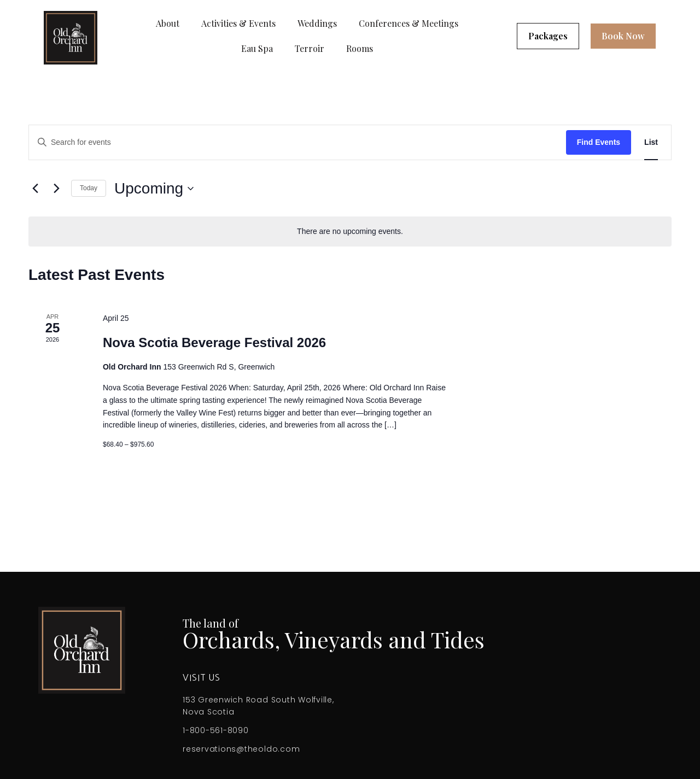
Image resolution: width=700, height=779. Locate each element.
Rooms (360, 48)
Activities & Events (238, 23)
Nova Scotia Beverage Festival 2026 (214, 342)
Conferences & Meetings (409, 23)
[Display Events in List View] (651, 142)
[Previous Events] (35, 189)
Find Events (599, 142)
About (168, 23)
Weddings (317, 23)
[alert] (350, 232)
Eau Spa (257, 48)
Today (89, 188)
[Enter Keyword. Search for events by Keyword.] (297, 142)
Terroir (310, 48)
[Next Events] (56, 189)
